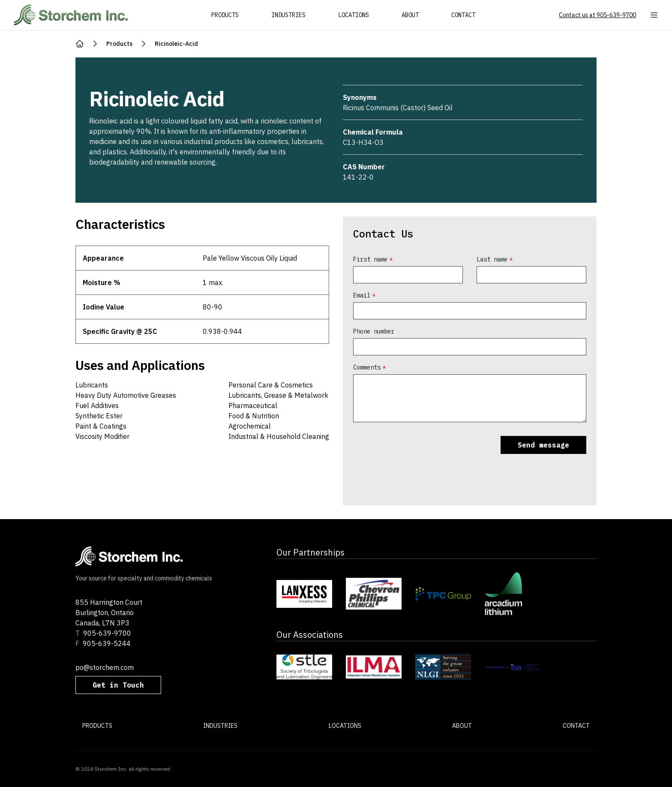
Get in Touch (118, 685)
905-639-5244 (107, 643)
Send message (543, 445)
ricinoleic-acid (176, 44)
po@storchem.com (105, 667)
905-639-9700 (107, 633)
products (119, 44)
